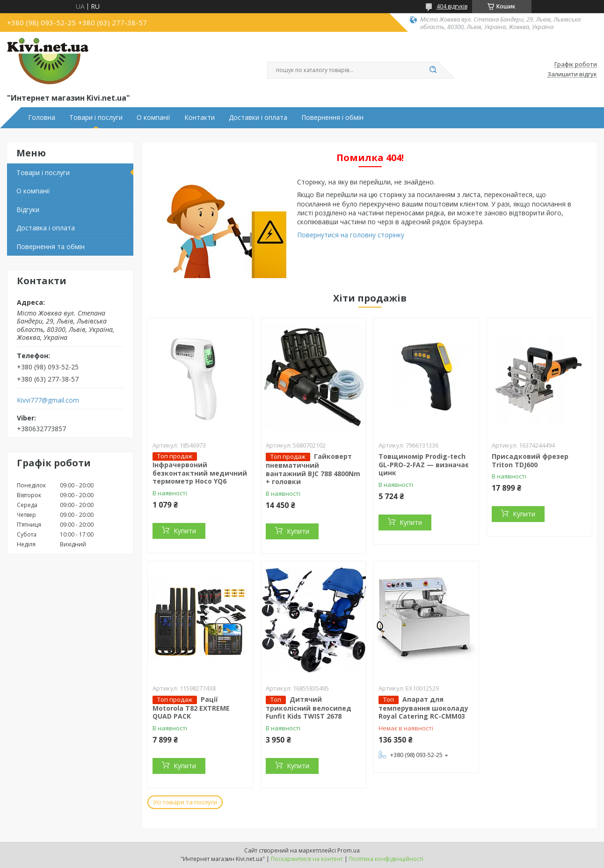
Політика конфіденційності (386, 859)
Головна (42, 118)
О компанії (153, 118)
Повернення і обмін (332, 118)
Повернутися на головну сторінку (351, 235)
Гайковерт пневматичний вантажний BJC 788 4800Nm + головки (313, 469)
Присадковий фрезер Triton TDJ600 (530, 460)
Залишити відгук (572, 74)
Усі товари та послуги (185, 802)
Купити (185, 531)
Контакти (200, 118)
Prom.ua (349, 850)
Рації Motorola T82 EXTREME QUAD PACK (191, 708)
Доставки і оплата (258, 118)
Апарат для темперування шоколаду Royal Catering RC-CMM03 (423, 708)
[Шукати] (433, 70)
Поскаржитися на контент (307, 859)
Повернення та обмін (51, 246)
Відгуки (28, 210)
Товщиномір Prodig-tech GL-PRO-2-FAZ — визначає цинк (424, 464)
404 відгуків (452, 6)
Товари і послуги (96, 118)
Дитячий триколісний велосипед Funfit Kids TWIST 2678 (309, 708)
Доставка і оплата (46, 228)
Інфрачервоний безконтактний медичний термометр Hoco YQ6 (200, 473)
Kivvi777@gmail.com (48, 400)
